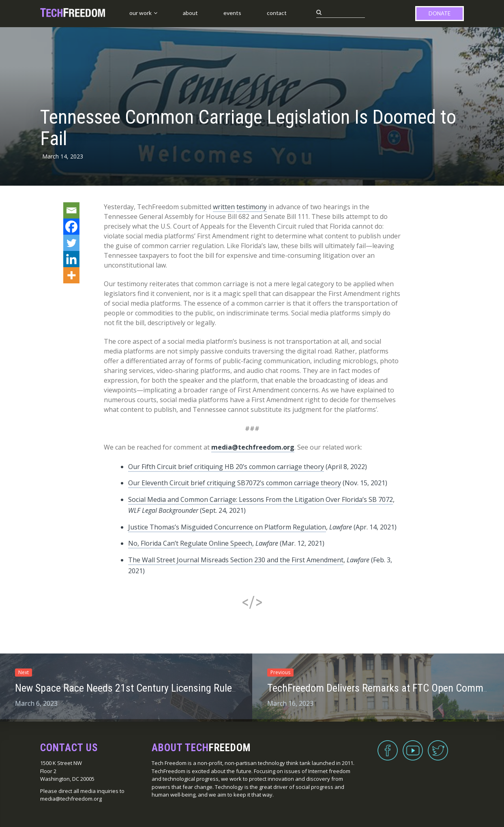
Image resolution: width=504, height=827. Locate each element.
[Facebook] (71, 227)
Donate (440, 13)
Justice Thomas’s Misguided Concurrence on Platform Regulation (227, 527)
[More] (71, 275)
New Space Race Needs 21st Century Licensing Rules (126, 688)
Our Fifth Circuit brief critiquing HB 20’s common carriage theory (226, 467)
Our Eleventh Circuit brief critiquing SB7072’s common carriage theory (235, 483)
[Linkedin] (71, 259)
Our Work (140, 13)
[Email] (71, 210)
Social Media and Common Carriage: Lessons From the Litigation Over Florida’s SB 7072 (261, 499)
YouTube (413, 746)
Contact (277, 13)
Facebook (388, 746)
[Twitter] (71, 243)
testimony (252, 207)
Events (232, 13)
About (190, 13)
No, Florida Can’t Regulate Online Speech (190, 543)
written (224, 207)
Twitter (438, 746)
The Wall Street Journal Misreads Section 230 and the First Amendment (236, 560)
